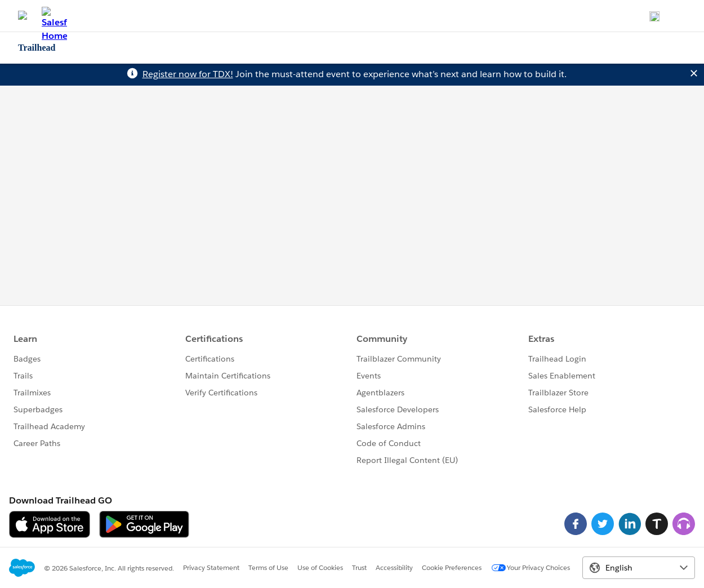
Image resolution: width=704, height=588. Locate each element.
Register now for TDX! (188, 74)
